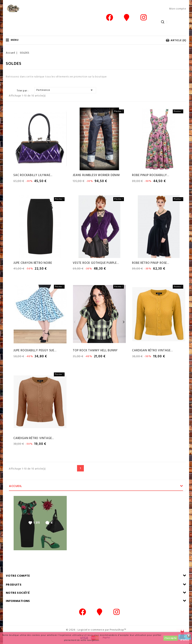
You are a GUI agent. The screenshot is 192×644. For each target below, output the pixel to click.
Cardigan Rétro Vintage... (152, 351)
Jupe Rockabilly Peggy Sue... (35, 351)
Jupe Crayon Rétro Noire (33, 263)
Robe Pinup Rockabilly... (151, 175)
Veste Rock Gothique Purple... (96, 263)
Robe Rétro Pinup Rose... (151, 263)
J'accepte (171, 638)
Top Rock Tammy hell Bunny (95, 351)
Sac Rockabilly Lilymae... (33, 175)
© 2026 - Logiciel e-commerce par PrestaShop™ (96, 630)
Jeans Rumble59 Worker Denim (96, 175)
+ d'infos (185, 637)
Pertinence (65, 90)
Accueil (15, 486)
